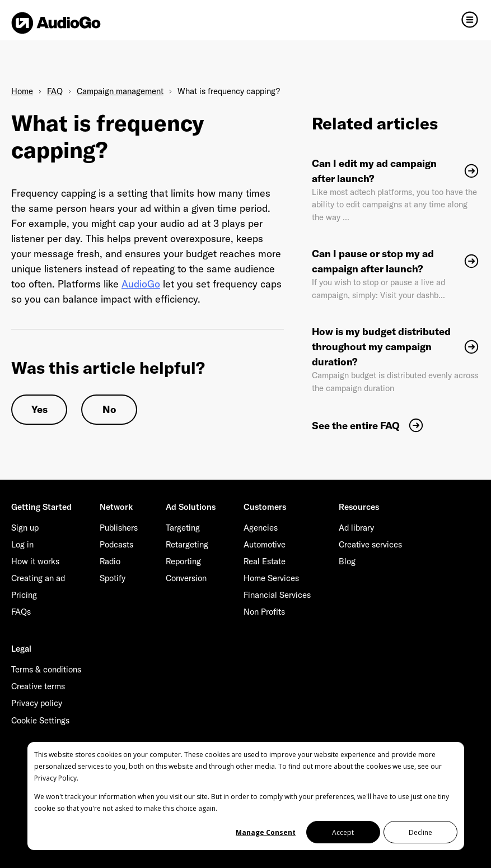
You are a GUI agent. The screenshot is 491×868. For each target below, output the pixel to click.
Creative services (370, 544)
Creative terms (38, 686)
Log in (22, 544)
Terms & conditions (46, 669)
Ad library (356, 528)
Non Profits (264, 612)
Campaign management (120, 91)
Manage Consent (266, 832)
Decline (420, 832)
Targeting (183, 528)
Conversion (186, 578)
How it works (35, 561)
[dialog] (246, 796)
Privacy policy (37, 703)
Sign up (25, 528)
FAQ (55, 91)
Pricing (24, 595)
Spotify (113, 578)
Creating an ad (38, 578)
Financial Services (277, 595)
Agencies (261, 528)
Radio (110, 561)
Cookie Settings (40, 720)
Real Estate (265, 561)
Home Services (271, 578)
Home (22, 91)
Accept (343, 832)
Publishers (119, 528)
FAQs (21, 612)
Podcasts (116, 544)
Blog (347, 561)
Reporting (183, 561)
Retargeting (187, 544)
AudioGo (141, 284)
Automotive (265, 544)
